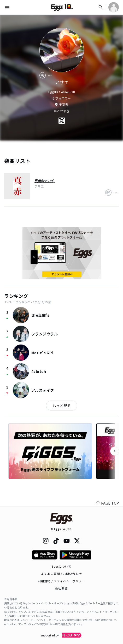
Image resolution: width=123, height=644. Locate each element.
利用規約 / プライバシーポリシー (61, 581)
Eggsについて (62, 566)
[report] (50, 75)
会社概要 (61, 588)
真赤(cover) (45, 181)
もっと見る (62, 406)
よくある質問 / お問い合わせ (61, 574)
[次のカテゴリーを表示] (115, 451)
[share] (43, 75)
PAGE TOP (107, 503)
